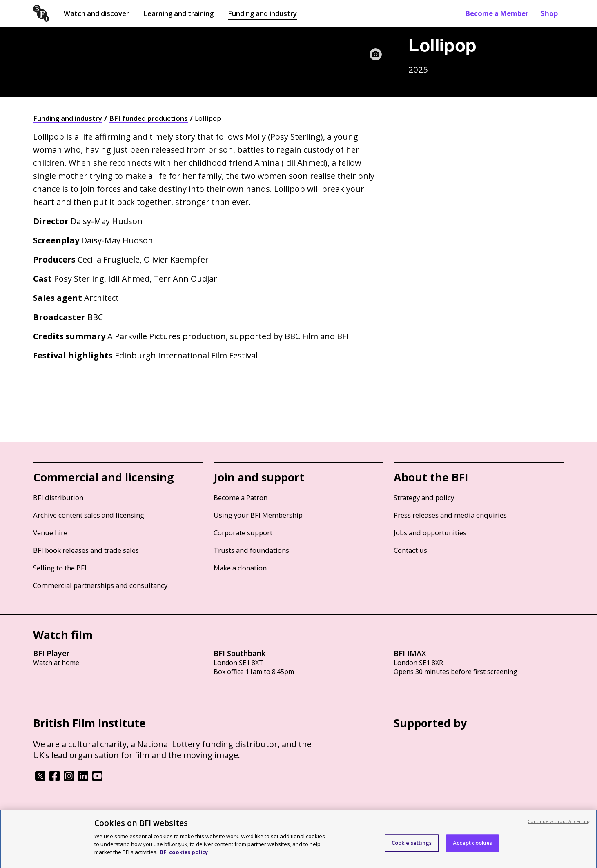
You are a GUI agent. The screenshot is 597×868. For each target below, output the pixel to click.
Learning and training (178, 13)
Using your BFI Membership (258, 515)
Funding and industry (262, 13)
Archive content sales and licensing (89, 515)
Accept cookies (473, 847)
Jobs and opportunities (430, 533)
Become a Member (497, 13)
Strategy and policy (424, 497)
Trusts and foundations (251, 550)
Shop (549, 13)
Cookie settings (412, 847)
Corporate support (243, 533)
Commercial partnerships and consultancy (100, 585)
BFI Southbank (239, 653)
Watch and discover (96, 13)
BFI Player (51, 653)
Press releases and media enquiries (450, 515)
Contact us (410, 550)
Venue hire (50, 533)
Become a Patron (241, 497)
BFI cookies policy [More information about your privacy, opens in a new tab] (184, 856)
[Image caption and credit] (376, 54)
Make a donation (240, 568)
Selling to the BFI (60, 568)
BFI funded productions (148, 118)
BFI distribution (58, 497)
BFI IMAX (410, 653)
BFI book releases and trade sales (86, 550)
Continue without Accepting (559, 825)
